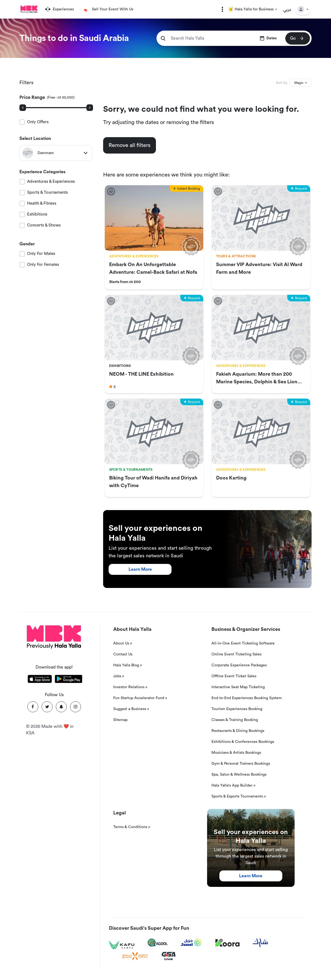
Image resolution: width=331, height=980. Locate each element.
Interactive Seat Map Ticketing (238, 687)
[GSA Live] (169, 956)
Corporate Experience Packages (239, 665)
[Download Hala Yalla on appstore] (40, 680)
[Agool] (158, 943)
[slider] (23, 108)
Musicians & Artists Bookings (236, 753)
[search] (163, 38)
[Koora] (227, 943)
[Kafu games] (122, 945)
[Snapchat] (61, 707)
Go (297, 38)
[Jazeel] (191, 943)
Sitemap (120, 720)
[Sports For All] (135, 956)
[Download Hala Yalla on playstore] (69, 680)
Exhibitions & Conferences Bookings (243, 742)
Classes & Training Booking (235, 720)
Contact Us (123, 654)
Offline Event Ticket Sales (234, 676)
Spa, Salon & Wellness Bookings (239, 775)
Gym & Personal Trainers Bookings (241, 764)
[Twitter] (47, 707)
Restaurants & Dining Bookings (238, 731)
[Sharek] (260, 943)
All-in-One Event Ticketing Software (243, 643)
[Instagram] (76, 707)
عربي (287, 9)
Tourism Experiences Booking (237, 709)
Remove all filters (130, 145)
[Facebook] (33, 707)
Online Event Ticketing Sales (236, 654)
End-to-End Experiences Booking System (247, 698)
